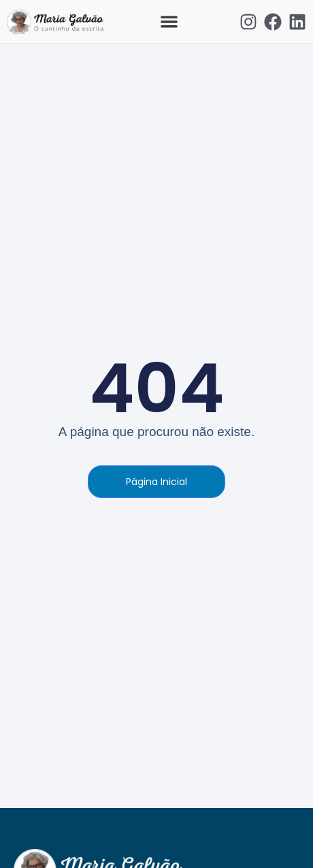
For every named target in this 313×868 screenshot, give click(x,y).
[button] (169, 21)
